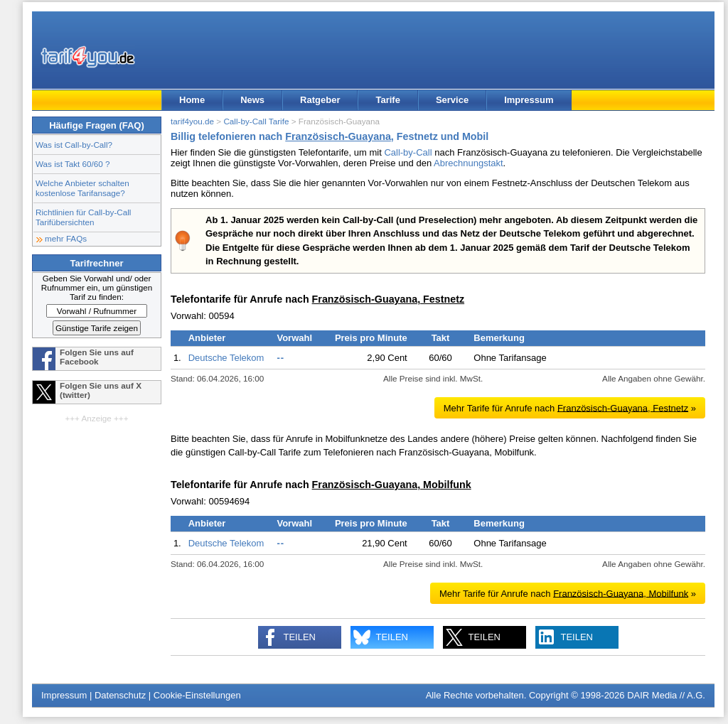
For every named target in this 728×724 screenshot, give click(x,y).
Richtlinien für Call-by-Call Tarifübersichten (83, 217)
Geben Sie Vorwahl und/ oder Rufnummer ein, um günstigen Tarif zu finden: (97, 287)
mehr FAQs (66, 238)
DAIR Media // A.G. (666, 695)
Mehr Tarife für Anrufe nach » (570, 407)
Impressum (529, 100)
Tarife (387, 100)
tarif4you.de (192, 121)
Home (192, 100)
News (252, 100)
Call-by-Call (408, 152)
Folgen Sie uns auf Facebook (97, 357)
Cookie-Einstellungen (197, 695)
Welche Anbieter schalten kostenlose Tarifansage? (82, 188)
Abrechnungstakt (469, 163)
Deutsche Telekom (226, 358)
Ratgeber (320, 100)
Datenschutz (120, 695)
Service (452, 100)
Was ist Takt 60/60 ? (73, 164)
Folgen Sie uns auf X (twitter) (101, 390)
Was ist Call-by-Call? (74, 145)
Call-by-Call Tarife (256, 121)
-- (280, 358)
